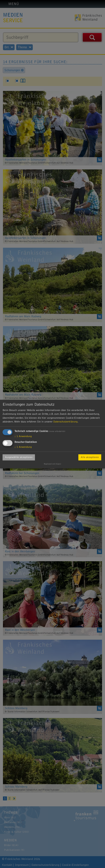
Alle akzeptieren (90, 457)
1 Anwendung (23, 436)
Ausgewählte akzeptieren (19, 457)
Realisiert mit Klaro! (52, 464)
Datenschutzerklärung (65, 422)
